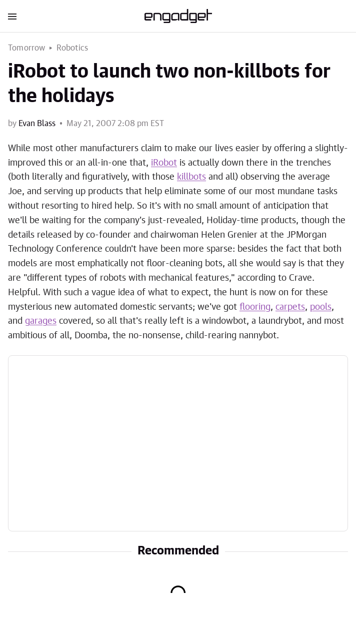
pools (321, 307)
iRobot (164, 163)
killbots (191, 177)
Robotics (72, 48)
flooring (255, 307)
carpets (290, 307)
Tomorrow (27, 48)
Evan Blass (37, 124)
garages (41, 321)
